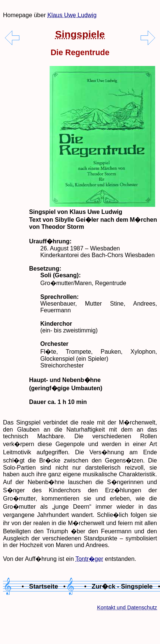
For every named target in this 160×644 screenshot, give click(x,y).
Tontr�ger (89, 559)
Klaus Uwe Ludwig (72, 15)
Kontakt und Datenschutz (127, 607)
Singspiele (80, 34)
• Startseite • (44, 586)
